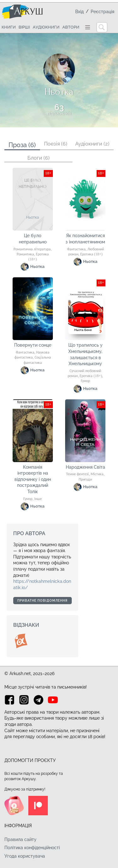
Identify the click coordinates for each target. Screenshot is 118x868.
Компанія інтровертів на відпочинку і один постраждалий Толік (33, 479)
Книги (9, 27)
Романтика (25, 254)
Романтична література (32, 249)
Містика (97, 474)
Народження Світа (85, 467)
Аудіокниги (46, 27)
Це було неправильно (33, 239)
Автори (71, 27)
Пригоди (85, 480)
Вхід (79, 12)
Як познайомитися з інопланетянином (85, 239)
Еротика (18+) (91, 254)
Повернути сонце (33, 345)
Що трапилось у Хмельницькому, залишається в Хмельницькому (85, 354)
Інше (38, 499)
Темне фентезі (77, 474)
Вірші (24, 27)
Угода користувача (25, 856)
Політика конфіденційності (32, 848)
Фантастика (76, 249)
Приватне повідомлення (42, 601)
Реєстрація (102, 12)
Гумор (85, 381)
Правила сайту (20, 839)
